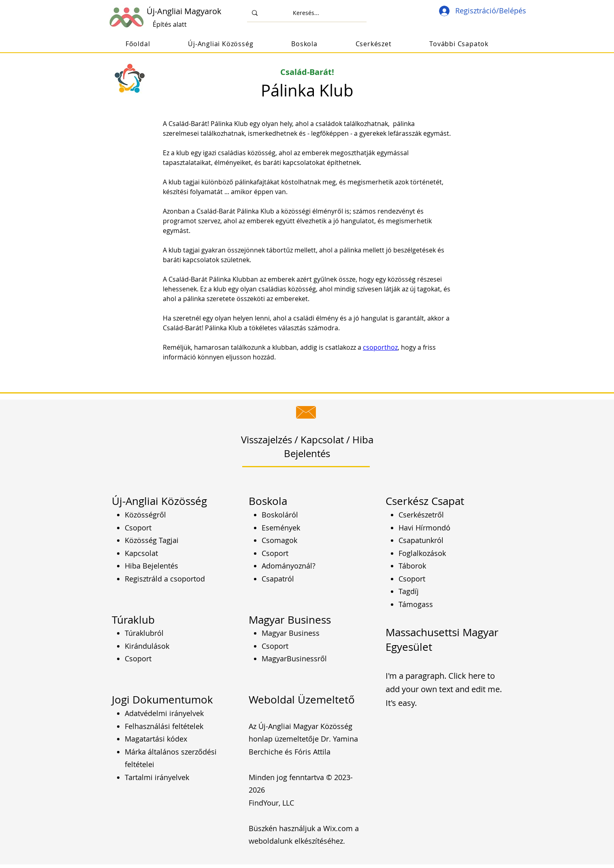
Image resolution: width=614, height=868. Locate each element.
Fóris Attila (312, 752)
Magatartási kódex (156, 739)
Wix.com (338, 828)
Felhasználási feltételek (164, 726)
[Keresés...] (306, 13)
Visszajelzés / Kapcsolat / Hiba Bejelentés (307, 447)
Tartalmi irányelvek (157, 777)
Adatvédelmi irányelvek (164, 713)
